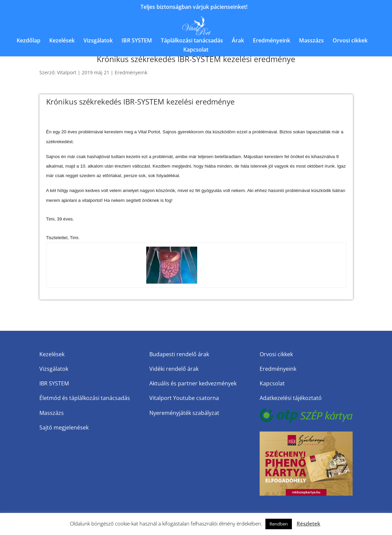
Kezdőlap (29, 41)
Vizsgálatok (98, 41)
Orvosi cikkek (350, 41)
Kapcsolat (196, 50)
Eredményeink (272, 41)
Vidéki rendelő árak (174, 369)
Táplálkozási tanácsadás (192, 41)
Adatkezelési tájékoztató (291, 398)
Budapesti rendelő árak (179, 354)
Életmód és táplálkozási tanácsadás (85, 398)
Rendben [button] (279, 524)
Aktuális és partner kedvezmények (193, 383)
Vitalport (67, 72)
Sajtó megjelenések (64, 427)
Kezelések (62, 41)
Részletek (309, 523)
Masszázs (311, 41)
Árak (238, 41)
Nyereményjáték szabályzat (184, 413)
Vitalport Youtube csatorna (184, 398)
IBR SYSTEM (137, 41)
